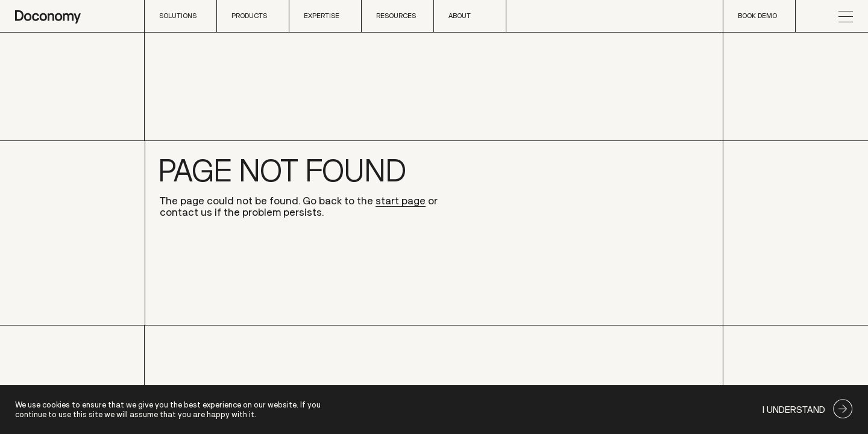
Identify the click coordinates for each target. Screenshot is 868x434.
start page (401, 201)
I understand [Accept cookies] (794, 410)
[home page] (48, 16)
